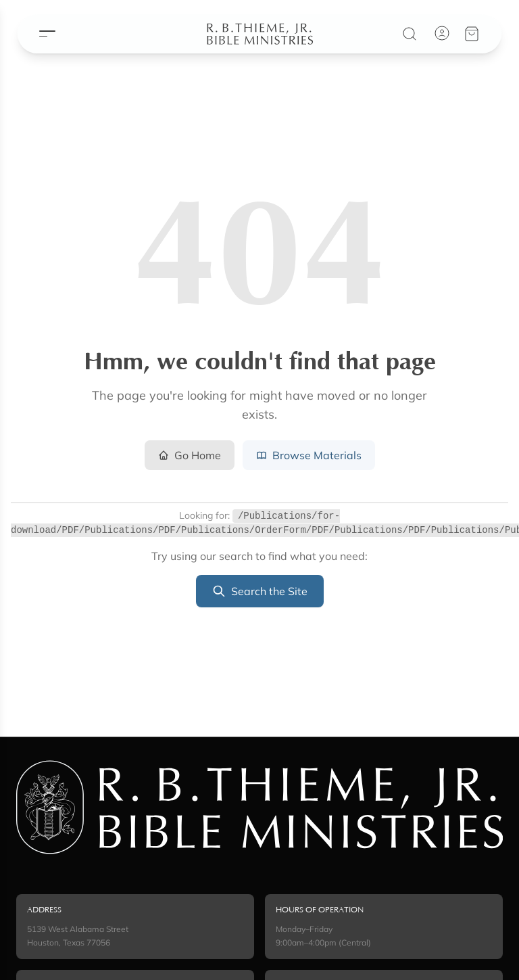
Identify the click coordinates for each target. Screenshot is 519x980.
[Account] (449, 30)
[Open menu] (41, 31)
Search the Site (260, 591)
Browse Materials (309, 455)
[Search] (416, 30)
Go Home (190, 455)
